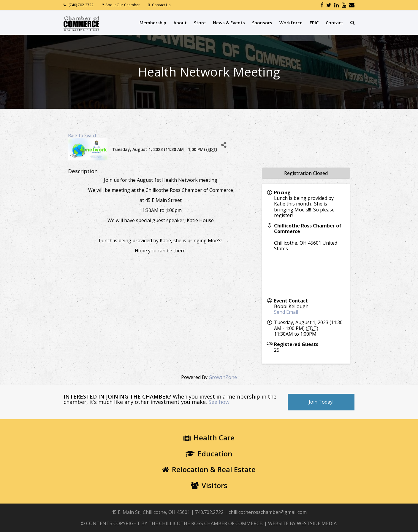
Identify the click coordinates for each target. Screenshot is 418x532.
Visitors (209, 485)
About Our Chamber (123, 5)
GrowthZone (223, 377)
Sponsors (262, 23)
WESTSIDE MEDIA (317, 523)
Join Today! (321, 402)
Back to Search (83, 135)
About (180, 23)
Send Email (286, 312)
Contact (334, 23)
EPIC (314, 23)
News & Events (229, 23)
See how (219, 402)
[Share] (224, 145)
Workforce (291, 23)
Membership (153, 23)
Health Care (209, 438)
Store (200, 23)
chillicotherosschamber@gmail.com (268, 512)
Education (209, 454)
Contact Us (161, 5)
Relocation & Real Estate (209, 469)
